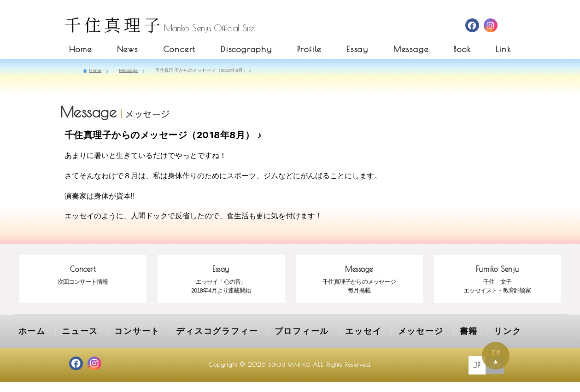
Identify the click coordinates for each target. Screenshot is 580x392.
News (128, 49)
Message (411, 49)
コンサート (118, 343)
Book (462, 49)
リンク (428, 343)
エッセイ (305, 343)
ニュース (70, 343)
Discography (246, 49)
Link (503, 49)
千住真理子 (114, 24)
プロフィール (253, 343)
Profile (310, 49)
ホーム (29, 343)
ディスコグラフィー (184, 343)
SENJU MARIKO (289, 375)
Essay (357, 49)
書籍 (394, 343)
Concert (180, 49)
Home (81, 49)
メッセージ (353, 343)
